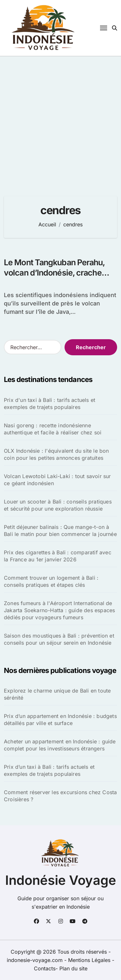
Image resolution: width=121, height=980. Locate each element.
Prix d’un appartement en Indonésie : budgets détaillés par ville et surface (60, 720)
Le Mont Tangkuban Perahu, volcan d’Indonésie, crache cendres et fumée (55, 273)
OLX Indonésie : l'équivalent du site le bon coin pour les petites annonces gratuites (56, 454)
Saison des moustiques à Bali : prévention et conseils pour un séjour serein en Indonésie (59, 639)
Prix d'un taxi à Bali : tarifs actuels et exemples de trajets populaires (50, 404)
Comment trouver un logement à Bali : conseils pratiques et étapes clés (51, 581)
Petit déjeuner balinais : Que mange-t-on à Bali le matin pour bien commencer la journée (60, 531)
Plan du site (73, 968)
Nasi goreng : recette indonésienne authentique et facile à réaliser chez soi (53, 429)
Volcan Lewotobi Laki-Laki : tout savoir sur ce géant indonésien (57, 480)
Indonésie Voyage (61, 880)
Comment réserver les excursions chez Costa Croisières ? (60, 796)
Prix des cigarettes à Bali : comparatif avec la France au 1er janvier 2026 (58, 556)
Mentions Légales (90, 960)
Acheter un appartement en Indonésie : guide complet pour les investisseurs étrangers (60, 745)
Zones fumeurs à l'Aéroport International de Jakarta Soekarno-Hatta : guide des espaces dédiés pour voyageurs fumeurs (59, 610)
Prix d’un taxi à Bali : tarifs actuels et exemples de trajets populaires (49, 770)
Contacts (45, 968)
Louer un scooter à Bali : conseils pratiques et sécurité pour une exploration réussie (58, 505)
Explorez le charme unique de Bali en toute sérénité (57, 694)
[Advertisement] (60, 120)
